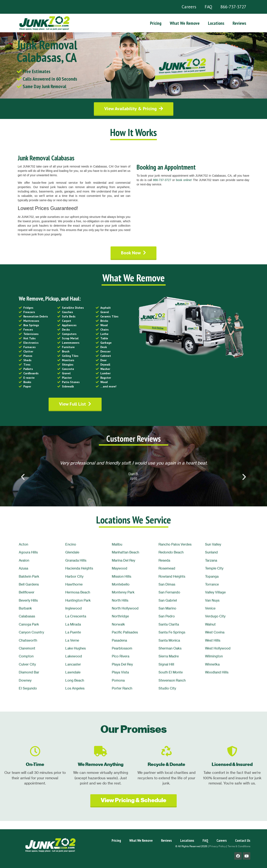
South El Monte (171, 672)
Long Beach (75, 680)
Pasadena (119, 640)
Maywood (120, 568)
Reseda (164, 560)
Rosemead (167, 568)
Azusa (23, 568)
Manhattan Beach (125, 552)
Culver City (27, 664)
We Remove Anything (101, 764)
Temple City (214, 568)
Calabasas (27, 616)
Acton (23, 544)
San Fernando (169, 592)
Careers (189, 7)
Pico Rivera (121, 656)
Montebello (121, 584)
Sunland (211, 552)
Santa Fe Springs (172, 632)
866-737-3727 (233, 7)
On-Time (35, 764)
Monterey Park (123, 592)
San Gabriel (168, 600)
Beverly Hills (28, 600)
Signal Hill (166, 664)
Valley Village (215, 592)
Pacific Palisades (125, 632)
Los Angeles (75, 688)
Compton (26, 656)
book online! (184, 180)
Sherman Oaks (170, 648)
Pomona (118, 680)
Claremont (27, 648)
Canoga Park (29, 624)
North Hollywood (125, 608)
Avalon (24, 560)
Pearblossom (122, 648)
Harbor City (74, 576)
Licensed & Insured (232, 764)
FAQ (208, 7)
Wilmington (214, 656)
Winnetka (212, 664)
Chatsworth (28, 640)
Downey (25, 680)
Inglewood (74, 608)
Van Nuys (212, 600)
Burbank (25, 608)
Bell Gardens (29, 584)
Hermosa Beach (78, 592)
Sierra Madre (169, 656)
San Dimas (167, 584)
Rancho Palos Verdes (175, 544)
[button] (134, 109)
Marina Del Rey (123, 560)
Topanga (212, 576)
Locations (216, 23)
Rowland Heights (172, 576)
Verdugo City (215, 616)
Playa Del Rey (122, 664)
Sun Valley (213, 544)
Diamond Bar (29, 672)
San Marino (167, 608)
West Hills (213, 640)
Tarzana (211, 560)
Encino (71, 544)
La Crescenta (76, 616)
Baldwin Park (29, 576)
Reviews (239, 23)
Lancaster (73, 664)
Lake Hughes (76, 648)
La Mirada (73, 624)
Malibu (117, 544)
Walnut (210, 624)
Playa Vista (120, 672)
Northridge (120, 616)
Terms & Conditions (239, 846)
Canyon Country (31, 632)
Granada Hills (76, 560)
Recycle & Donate (166, 764)
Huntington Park (78, 600)
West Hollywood (218, 648)
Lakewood (74, 656)
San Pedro (167, 616)
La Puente (73, 632)
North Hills (120, 600)
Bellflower (27, 592)
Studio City (167, 688)
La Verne (72, 640)
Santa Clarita (169, 624)
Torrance (212, 584)
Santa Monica (169, 640)
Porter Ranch (122, 688)
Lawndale (73, 672)
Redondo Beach (171, 552)
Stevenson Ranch (172, 680)
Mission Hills (122, 576)
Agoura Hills (28, 552)
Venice (210, 608)
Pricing (156, 23)
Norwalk (118, 624)
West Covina (215, 632)
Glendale (72, 552)
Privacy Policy (217, 846)
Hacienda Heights (79, 568)
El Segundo (28, 688)
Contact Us (243, 841)
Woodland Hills (217, 672)
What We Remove (185, 23)
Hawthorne (74, 584)
